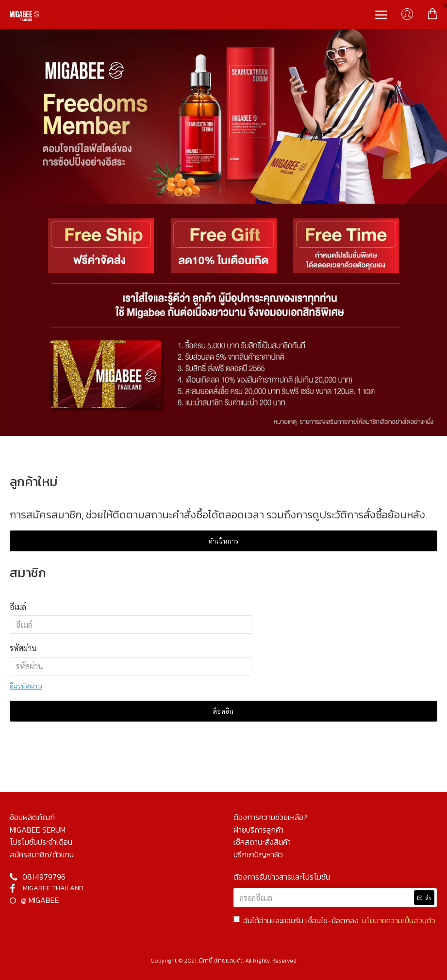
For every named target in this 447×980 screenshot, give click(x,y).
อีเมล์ (18, 607)
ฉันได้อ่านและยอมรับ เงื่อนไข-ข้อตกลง (335, 921)
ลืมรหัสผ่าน (26, 686)
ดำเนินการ (224, 541)
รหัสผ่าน (23, 648)
